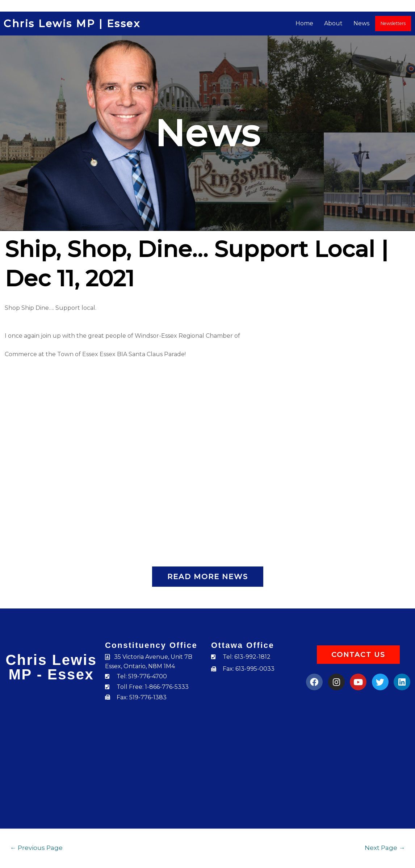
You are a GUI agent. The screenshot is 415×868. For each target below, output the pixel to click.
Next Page (385, 848)
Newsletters (393, 23)
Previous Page (36, 848)
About (334, 23)
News (362, 23)
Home (305, 23)
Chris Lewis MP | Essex (72, 24)
